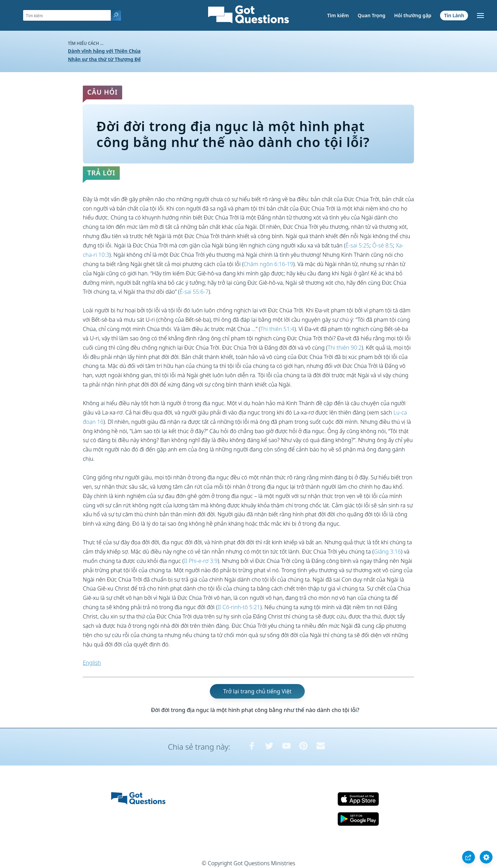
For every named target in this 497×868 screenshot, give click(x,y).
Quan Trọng (371, 15)
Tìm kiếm (338, 15)
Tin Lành (454, 15)
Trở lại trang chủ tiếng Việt (257, 691)
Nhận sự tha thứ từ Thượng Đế (104, 59)
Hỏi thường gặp (413, 15)
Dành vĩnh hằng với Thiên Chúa (104, 51)
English (92, 663)
